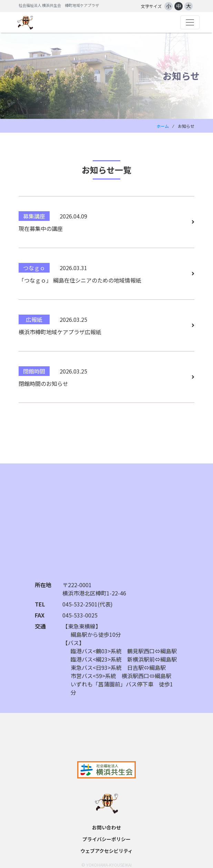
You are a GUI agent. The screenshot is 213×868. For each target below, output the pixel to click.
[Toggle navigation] (190, 22)
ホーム (163, 126)
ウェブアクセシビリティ (106, 851)
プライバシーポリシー (106, 839)
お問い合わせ (106, 827)
